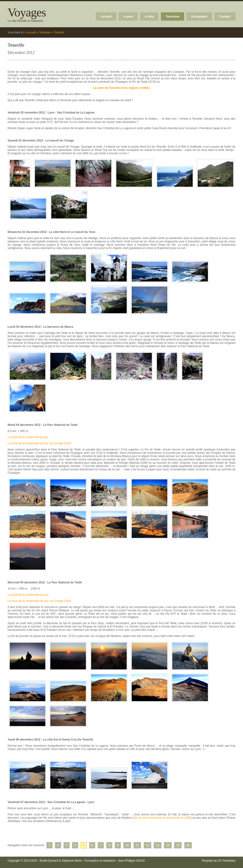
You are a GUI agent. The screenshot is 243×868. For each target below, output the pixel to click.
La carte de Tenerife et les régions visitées (122, 88)
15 (178, 845)
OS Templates (227, 861)
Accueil (106, 16)
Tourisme (173, 16)
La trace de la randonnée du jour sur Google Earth (39, 443)
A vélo (149, 16)
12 (147, 845)
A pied (128, 16)
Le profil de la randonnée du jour (28, 437)
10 (127, 845)
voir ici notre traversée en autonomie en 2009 (162, 818)
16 (188, 845)
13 (157, 845)
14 (168, 845)
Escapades (199, 16)
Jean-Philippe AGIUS (131, 861)
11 (137, 845)
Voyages (27, 12)
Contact (225, 16)
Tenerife (59, 32)
